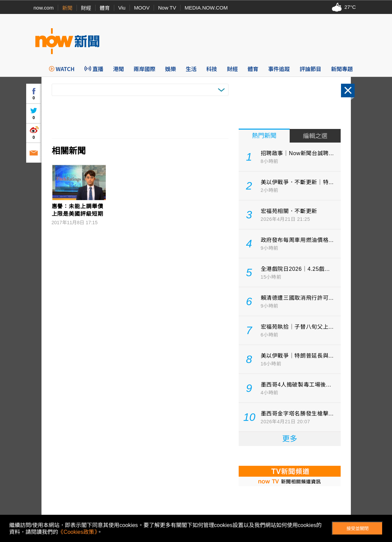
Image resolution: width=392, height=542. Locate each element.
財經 (86, 8)
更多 (290, 439)
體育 (105, 8)
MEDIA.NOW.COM (206, 8)
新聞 (67, 8)
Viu (122, 8)
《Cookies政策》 (78, 532)
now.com (44, 8)
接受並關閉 (357, 529)
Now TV (167, 8)
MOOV (142, 8)
